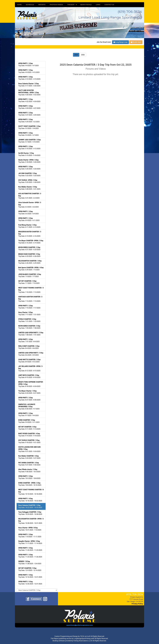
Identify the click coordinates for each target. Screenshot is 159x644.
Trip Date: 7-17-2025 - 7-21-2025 (29, 313)
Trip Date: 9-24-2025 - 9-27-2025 (29, 457)
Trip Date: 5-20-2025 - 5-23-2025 (29, 168)
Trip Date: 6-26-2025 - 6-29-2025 (30, 262)
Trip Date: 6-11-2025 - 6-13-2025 (29, 226)
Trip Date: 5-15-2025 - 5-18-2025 (29, 154)
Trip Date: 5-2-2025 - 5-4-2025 (29, 127)
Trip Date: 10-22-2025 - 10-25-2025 (30, 506)
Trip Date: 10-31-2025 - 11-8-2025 (30, 529)
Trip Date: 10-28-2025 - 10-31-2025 (31, 521)
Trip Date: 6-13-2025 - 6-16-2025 (30, 234)
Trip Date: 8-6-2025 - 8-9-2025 (31, 354)
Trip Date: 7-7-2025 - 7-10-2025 (29, 282)
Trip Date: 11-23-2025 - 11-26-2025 (30, 556)
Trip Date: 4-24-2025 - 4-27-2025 (29, 107)
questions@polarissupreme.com (80, 625)
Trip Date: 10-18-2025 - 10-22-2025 (30, 500)
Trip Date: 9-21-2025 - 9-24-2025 (30, 449)
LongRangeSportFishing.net (83, 638)
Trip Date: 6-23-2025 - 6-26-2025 (29, 255)
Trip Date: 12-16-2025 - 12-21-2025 (30, 576)
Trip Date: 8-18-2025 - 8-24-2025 (31, 384)
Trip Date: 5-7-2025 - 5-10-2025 (29, 141)
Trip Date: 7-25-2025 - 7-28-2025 (29, 327)
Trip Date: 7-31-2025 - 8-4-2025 (29, 340)
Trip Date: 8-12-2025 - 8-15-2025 (30, 368)
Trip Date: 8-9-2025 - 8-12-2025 (29, 361)
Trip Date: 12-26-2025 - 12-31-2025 (30, 583)
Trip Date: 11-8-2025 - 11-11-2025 (30, 536)
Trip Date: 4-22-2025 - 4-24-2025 (29, 100)
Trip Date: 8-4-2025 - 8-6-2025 (29, 347)
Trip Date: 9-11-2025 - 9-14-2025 (29, 428)
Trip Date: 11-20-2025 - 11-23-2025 (30, 549)
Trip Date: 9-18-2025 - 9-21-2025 (29, 441)
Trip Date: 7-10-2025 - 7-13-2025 (31, 290)
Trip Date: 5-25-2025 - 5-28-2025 (29, 181)
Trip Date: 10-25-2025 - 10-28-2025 (30, 513)
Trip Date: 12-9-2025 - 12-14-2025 (30, 569)
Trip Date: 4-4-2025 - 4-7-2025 (28, 64)
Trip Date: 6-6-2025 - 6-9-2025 (28, 213)
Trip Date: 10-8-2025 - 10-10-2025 (30, 484)
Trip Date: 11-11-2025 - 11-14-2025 (30, 542)
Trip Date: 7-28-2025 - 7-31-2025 (31, 334)
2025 (76, 55)
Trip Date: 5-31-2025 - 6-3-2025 (30, 196)
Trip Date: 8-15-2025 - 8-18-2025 (29, 376)
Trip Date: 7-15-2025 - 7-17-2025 (29, 307)
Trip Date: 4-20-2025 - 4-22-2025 (29, 93)
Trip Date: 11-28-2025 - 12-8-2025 (30, 563)
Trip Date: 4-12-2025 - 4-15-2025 (29, 78)
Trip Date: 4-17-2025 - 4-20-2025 (29, 85)
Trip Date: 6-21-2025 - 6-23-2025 (29, 248)
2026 (83, 55)
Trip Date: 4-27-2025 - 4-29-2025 (29, 114)
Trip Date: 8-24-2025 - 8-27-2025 (29, 392)
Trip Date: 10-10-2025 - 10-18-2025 (31, 492)
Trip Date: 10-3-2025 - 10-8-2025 (29, 477)
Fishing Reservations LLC (82, 641)
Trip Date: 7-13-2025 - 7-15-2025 (30, 299)
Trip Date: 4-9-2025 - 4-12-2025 (29, 71)
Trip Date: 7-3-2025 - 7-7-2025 (30, 275)
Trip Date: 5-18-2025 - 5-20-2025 (29, 161)
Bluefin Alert (136, 42)
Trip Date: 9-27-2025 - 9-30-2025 (29, 464)
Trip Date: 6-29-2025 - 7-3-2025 (31, 269)
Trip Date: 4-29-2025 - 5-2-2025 (29, 121)
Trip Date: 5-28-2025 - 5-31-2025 (29, 188)
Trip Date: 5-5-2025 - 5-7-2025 (28, 134)
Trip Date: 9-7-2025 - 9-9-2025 (28, 414)
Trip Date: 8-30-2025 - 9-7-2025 (29, 407)
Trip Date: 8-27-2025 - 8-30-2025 (29, 399)
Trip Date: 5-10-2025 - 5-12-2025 (29, 148)
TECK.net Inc (85, 636)
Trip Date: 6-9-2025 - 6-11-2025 (29, 219)
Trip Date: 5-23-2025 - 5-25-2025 (29, 174)
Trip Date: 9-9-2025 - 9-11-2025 (29, 421)
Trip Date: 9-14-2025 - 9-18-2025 (29, 435)
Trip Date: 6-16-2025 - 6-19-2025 (31, 242)
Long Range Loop (120, 42)
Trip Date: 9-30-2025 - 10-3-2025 (29, 471)
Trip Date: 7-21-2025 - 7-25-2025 (29, 320)
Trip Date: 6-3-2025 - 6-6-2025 (30, 205)
